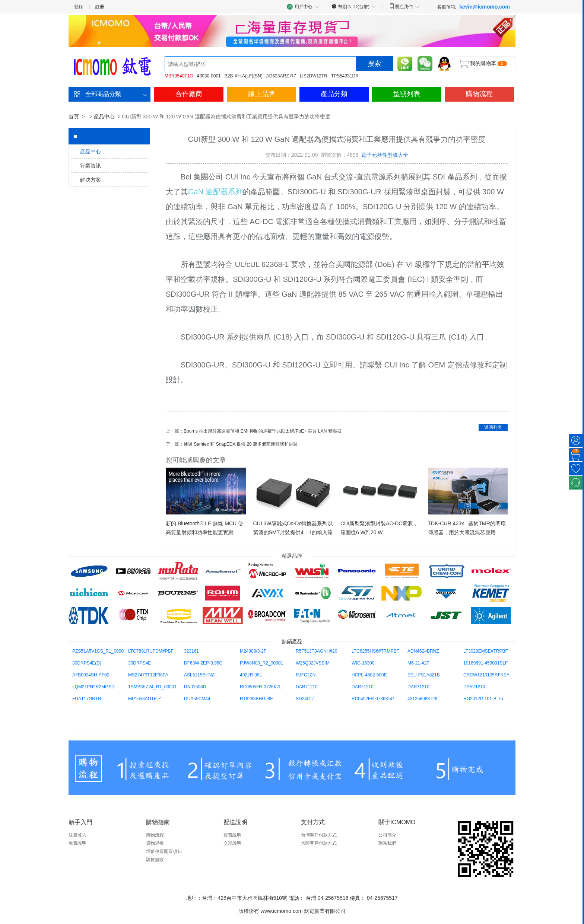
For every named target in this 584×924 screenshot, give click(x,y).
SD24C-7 (305, 699)
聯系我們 (387, 843)
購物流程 (479, 94)
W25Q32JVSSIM (313, 663)
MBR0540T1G (179, 76)
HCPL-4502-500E (369, 675)
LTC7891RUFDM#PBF (151, 651)
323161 (191, 651)
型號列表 (407, 94)
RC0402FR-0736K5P (373, 699)
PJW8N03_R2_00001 (261, 663)
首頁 (74, 117)
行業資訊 (91, 166)
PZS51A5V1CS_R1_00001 (99, 651)
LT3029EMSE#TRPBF (486, 651)
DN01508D (195, 687)
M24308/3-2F (253, 651)
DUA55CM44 (197, 699)
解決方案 (91, 180)
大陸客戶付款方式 (319, 843)
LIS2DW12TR (314, 76)
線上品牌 (261, 94)
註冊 (100, 7)
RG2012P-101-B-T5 (483, 699)
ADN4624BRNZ (423, 651)
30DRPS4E (139, 663)
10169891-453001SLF (485, 663)
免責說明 (77, 843)
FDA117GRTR (87, 699)
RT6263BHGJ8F (256, 699)
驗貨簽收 (155, 860)
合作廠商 (189, 94)
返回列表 (493, 427)
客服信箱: (474, 7)
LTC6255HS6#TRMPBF (375, 651)
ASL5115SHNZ (199, 675)
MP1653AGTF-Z (145, 699)
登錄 (79, 7)
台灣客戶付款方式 (319, 835)
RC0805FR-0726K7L (261, 687)
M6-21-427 (418, 663)
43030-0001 (209, 76)
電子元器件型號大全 (385, 155)
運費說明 (232, 835)
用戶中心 (303, 7)
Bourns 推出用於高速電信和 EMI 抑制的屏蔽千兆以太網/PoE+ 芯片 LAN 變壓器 (263, 431)
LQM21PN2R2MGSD (93, 687)
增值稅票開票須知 (164, 851)
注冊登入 (77, 835)
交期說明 (232, 843)
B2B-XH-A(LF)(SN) (244, 76)
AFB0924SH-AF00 (91, 675)
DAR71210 (307, 687)
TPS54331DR (345, 76)
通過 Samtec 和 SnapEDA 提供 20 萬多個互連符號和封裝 (241, 444)
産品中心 (104, 117)
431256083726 (422, 699)
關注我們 (404, 6)
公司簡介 (387, 835)
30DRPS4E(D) (87, 663)
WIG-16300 (363, 663)
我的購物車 (483, 63)
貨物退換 (155, 843)
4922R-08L (251, 675)
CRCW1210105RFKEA (486, 675)
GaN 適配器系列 (215, 192)
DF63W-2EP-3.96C (203, 663)
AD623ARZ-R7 (281, 76)
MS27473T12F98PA (148, 675)
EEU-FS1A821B (424, 675)
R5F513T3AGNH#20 (316, 651)
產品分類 (334, 94)
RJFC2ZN (306, 675)
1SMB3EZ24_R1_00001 (152, 687)
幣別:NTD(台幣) (354, 6)
